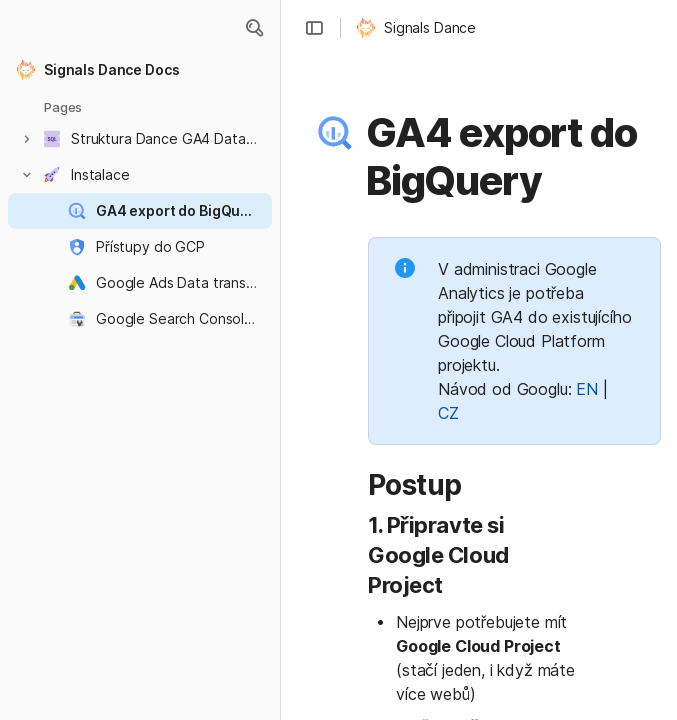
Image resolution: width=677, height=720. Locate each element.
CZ (448, 413)
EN (587, 389)
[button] (254, 28)
